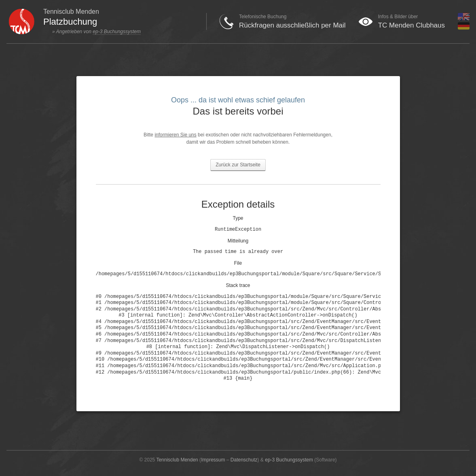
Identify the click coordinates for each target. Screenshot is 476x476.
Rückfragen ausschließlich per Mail (292, 25)
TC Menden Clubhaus (411, 25)
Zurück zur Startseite (238, 165)
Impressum (213, 460)
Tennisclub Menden (177, 460)
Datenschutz (244, 460)
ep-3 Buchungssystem (117, 32)
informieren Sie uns (175, 135)
